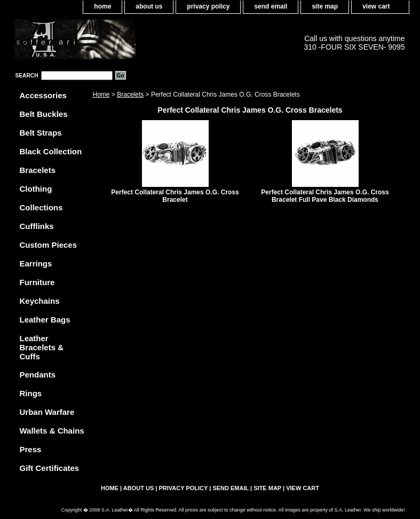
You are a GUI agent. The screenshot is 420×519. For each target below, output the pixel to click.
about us (149, 6)
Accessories (43, 95)
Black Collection (51, 151)
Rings (31, 393)
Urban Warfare (47, 412)
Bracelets (130, 95)
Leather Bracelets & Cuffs (42, 347)
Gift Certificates (50, 468)
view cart (376, 6)
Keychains (40, 301)
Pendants (38, 375)
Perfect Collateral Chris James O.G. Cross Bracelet (175, 196)
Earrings (36, 264)
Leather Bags (45, 320)
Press (31, 449)
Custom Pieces (49, 245)
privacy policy (208, 6)
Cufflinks (37, 226)
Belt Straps (41, 133)
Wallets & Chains (52, 431)
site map (325, 6)
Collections (41, 207)
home (102, 6)
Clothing (36, 189)
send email (271, 6)
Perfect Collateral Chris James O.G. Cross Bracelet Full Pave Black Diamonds (325, 196)
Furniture (37, 282)
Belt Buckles (44, 114)
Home (101, 95)
